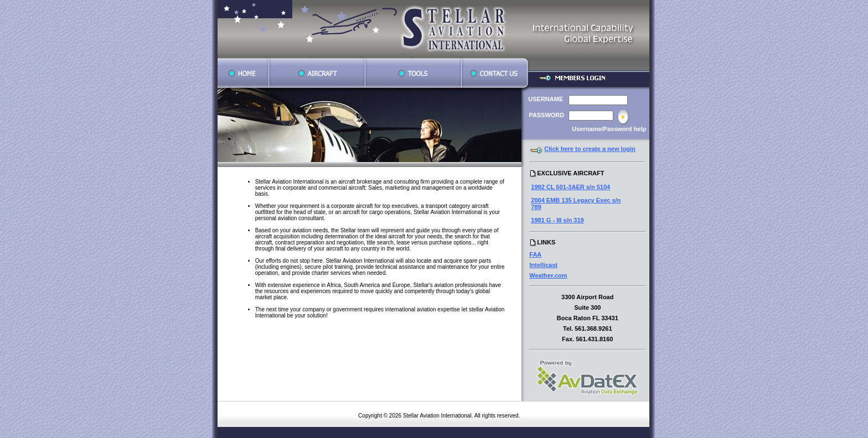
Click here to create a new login (590, 149)
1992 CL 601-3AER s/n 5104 (570, 187)
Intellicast (543, 265)
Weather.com (548, 275)
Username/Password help (609, 129)
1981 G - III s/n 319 (557, 220)
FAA (535, 254)
